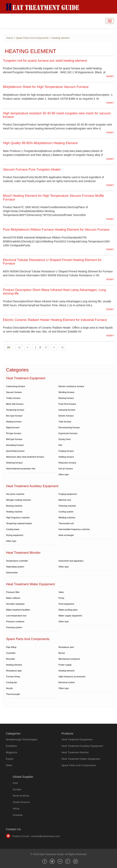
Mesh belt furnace (15, 404)
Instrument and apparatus (71, 561)
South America (21, 802)
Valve (61, 592)
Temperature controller (17, 561)
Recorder (11, 659)
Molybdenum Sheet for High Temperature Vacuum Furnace (46, 87)
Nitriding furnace (66, 392)
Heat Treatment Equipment (77, 739)
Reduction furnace (67, 463)
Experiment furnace (68, 433)
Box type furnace (14, 416)
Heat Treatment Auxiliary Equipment (82, 746)
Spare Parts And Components (32, 38)
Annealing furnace (15, 445)
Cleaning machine (67, 506)
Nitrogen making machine (18, 500)
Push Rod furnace (67, 404)
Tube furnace (65, 422)
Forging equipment (68, 494)
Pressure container (15, 621)
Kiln (60, 445)
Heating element (61, 38)
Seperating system (15, 567)
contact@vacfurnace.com (45, 836)
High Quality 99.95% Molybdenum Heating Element (40, 143)
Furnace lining (13, 677)
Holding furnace (66, 457)
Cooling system (66, 512)
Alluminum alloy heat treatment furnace (25, 457)
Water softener (13, 598)
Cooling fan (12, 682)
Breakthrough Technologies (22, 739)
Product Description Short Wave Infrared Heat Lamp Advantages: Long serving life (54, 292)
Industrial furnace (67, 410)
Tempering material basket (19, 523)
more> (110, 76)
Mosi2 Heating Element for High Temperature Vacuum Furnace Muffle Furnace (54, 197)
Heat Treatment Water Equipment (81, 759)
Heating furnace (14, 422)
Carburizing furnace (16, 386)
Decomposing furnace (69, 427)
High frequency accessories (72, 677)
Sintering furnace (14, 463)
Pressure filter (13, 592)
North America (21, 796)
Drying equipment (15, 535)
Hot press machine (15, 494)
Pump (61, 598)
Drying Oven (65, 439)
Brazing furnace (66, 398)
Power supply (65, 665)
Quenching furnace (15, 451)
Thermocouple (13, 694)
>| (62, 347)
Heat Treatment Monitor (75, 752)
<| (19, 347)
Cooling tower (13, 529)
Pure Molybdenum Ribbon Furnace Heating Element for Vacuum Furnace (56, 230)
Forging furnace (66, 451)
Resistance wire (66, 647)
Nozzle (9, 688)
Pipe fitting (11, 647)
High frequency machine (18, 518)
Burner (62, 653)
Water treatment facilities (18, 610)
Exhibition (12, 746)
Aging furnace (13, 427)
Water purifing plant (68, 610)
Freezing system (14, 627)
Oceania (18, 815)
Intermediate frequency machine (74, 529)
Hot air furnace (66, 469)
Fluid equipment (66, 604)
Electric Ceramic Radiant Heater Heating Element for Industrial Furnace (55, 320)
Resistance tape (14, 671)
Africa (16, 809)
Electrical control (67, 682)
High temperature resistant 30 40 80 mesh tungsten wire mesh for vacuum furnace (57, 115)
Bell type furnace (14, 439)
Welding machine (67, 518)
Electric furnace (66, 416)
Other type (64, 474)
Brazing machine (14, 506)
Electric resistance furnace (71, 386)
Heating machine (14, 512)
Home (10, 38)
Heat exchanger (66, 535)
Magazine (12, 752)
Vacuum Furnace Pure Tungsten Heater (32, 169)
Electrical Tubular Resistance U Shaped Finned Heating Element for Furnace (52, 262)
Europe (17, 789)
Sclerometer (12, 573)
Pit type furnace (14, 433)
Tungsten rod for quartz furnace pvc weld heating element (45, 61)
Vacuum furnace (14, 392)
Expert (10, 759)
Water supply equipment (70, 616)
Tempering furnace (15, 410)
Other (9, 765)
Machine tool (65, 500)
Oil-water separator (15, 604)
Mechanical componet (69, 659)
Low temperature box (16, 616)
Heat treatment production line (21, 469)
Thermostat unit (66, 523)
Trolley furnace (13, 398)
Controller (11, 653)
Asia (15, 783)
